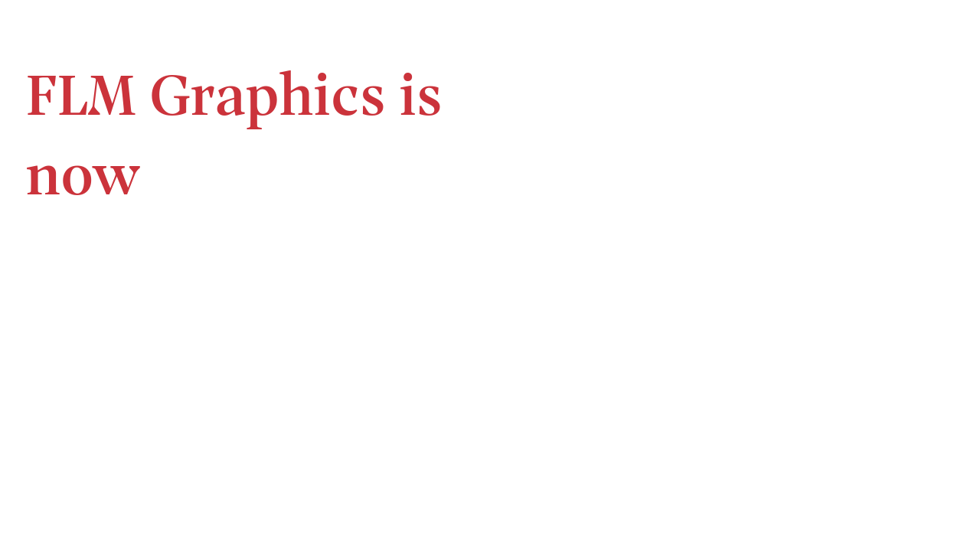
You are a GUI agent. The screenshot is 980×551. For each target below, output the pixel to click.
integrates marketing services (747, 242)
